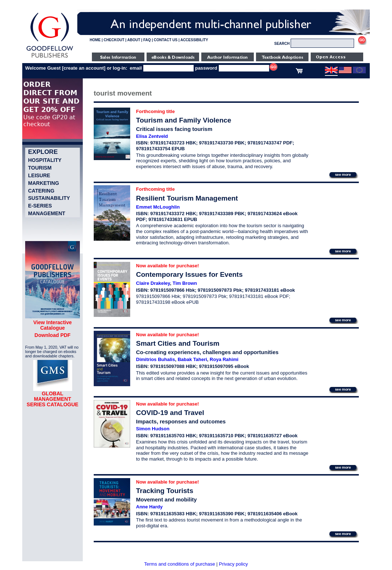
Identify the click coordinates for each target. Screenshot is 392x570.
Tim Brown (185, 283)
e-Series (40, 206)
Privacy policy (233, 564)
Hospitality (45, 160)
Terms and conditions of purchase (179, 564)
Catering (41, 191)
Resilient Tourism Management (187, 198)
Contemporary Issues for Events (189, 274)
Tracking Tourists (165, 491)
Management (47, 213)
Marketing (44, 183)
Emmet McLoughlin (158, 207)
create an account (84, 68)
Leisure (39, 175)
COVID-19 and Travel (170, 413)
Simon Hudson (153, 429)
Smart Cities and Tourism (178, 343)
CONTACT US (166, 40)
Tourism (40, 168)
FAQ (147, 40)
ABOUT (134, 40)
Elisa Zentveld (152, 136)
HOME (95, 40)
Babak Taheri (192, 359)
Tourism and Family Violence (184, 120)
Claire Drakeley (153, 283)
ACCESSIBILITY (194, 40)
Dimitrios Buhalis (156, 359)
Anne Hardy (149, 507)
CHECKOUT (114, 40)
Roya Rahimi (224, 359)
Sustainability (49, 198)
